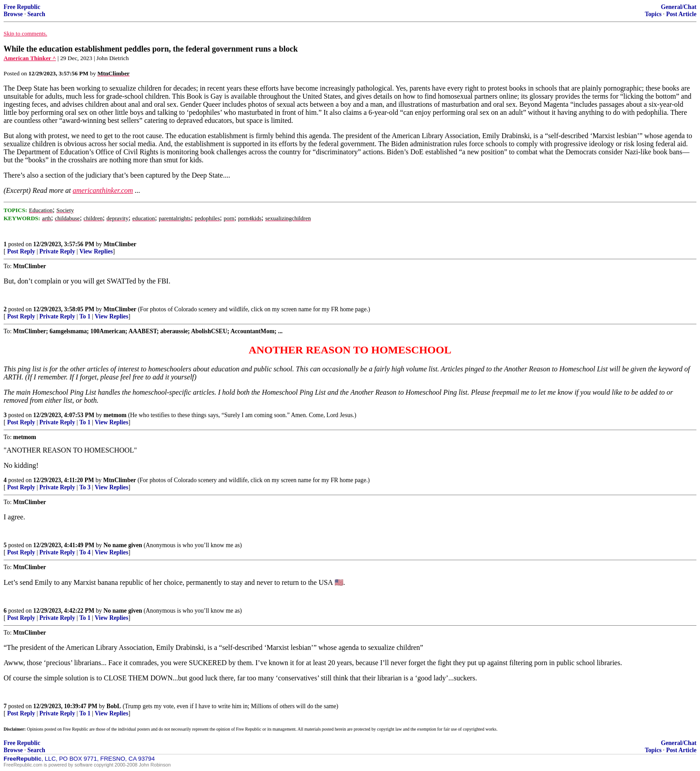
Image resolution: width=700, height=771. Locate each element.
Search (36, 14)
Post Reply (21, 251)
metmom (115, 415)
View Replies (96, 251)
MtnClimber (120, 244)
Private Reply (57, 251)
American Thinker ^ (30, 58)
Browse (13, 14)
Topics (653, 14)
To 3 (85, 487)
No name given (124, 545)
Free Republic (22, 7)
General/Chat (679, 7)
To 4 (85, 552)
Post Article (681, 14)
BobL (114, 706)
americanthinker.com (103, 190)
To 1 (85, 316)
